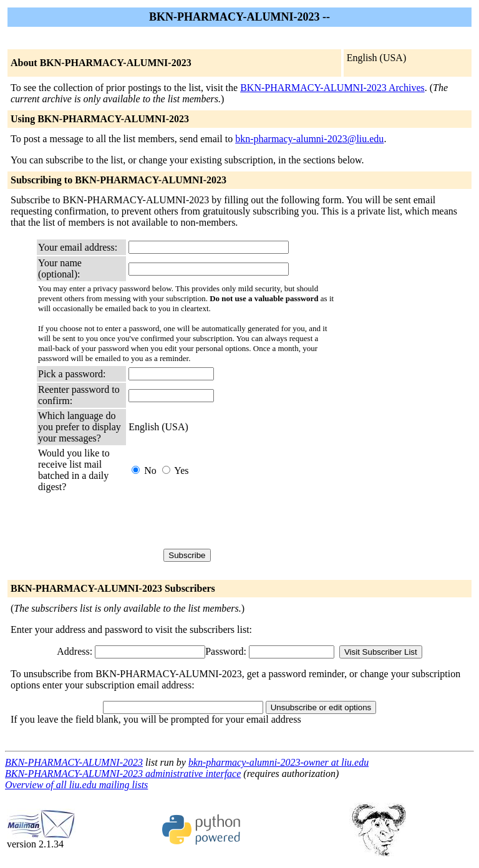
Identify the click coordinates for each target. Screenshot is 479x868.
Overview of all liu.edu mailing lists (76, 785)
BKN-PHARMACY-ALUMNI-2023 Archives (332, 88)
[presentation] (223, 521)
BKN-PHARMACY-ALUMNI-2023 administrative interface (123, 774)
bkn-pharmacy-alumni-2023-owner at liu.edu (278, 762)
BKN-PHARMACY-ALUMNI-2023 (74, 762)
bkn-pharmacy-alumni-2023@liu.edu (309, 139)
